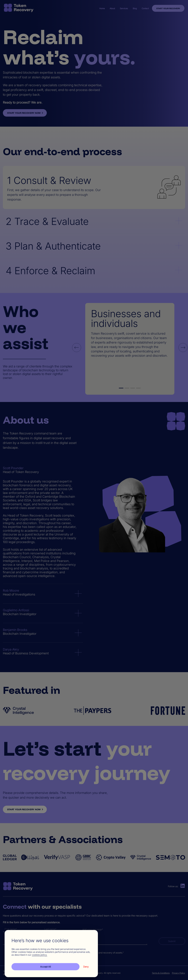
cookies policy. (40, 955)
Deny (86, 967)
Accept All (45, 967)
